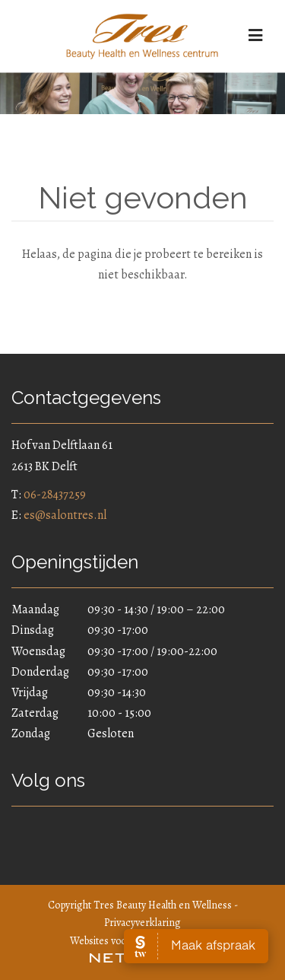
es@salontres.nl (65, 515)
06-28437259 (55, 495)
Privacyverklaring (142, 923)
